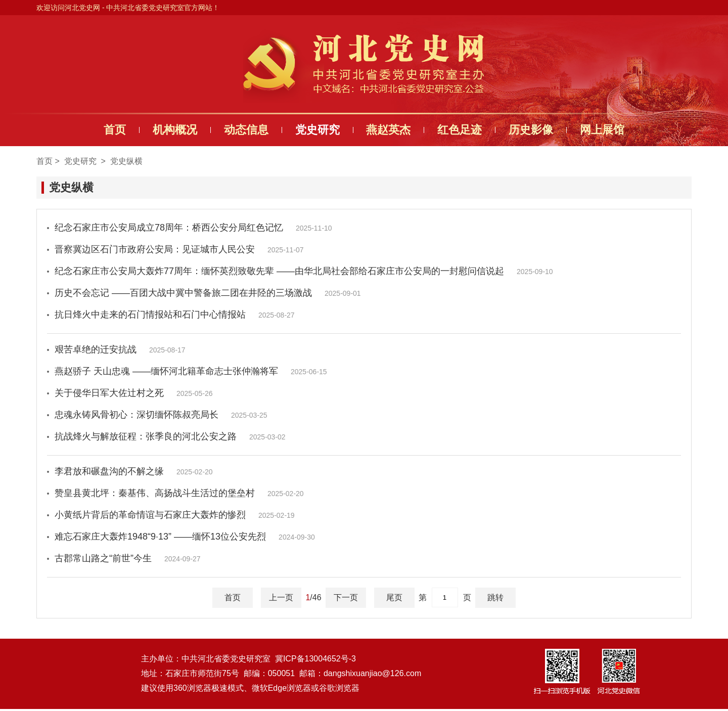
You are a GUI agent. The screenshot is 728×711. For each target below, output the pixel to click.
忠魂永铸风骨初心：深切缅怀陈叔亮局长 (161, 415)
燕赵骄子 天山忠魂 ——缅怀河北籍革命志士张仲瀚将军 (191, 371)
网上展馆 (618, 130)
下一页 (346, 597)
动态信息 (239, 130)
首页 (99, 130)
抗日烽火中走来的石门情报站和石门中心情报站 (175, 315)
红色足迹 (467, 130)
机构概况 (164, 130)
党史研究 (315, 130)
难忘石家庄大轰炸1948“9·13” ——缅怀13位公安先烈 (185, 537)
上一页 (281, 597)
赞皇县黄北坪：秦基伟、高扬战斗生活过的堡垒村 (179, 493)
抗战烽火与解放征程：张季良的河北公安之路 (170, 436)
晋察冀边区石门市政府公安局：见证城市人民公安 (179, 249)
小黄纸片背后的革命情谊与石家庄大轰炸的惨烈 (175, 515)
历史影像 (542, 130)
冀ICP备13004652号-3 (315, 661)
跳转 (495, 597)
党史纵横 (126, 161)
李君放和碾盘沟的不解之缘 (134, 471)
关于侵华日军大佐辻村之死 (134, 393)
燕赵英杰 (391, 130)
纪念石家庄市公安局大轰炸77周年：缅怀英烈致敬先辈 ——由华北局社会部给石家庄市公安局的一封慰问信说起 (304, 271)
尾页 (394, 597)
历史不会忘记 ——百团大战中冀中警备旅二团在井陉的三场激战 (208, 293)
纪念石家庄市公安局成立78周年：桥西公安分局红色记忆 (193, 228)
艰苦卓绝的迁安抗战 (120, 349)
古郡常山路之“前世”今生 (128, 558)
